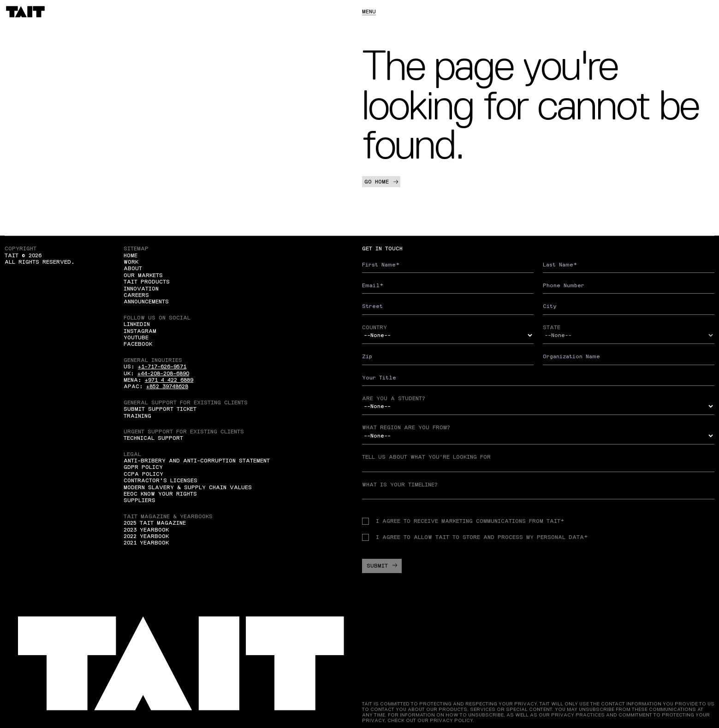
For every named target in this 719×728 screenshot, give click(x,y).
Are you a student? (394, 398)
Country (374, 327)
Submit (382, 566)
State (552, 327)
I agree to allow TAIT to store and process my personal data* (475, 537)
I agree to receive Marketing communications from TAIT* (463, 521)
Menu (369, 12)
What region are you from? (406, 427)
